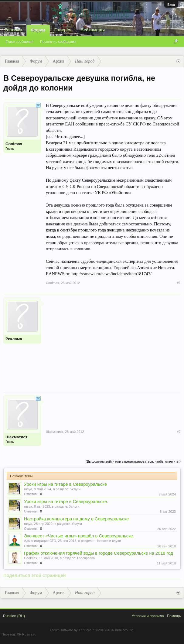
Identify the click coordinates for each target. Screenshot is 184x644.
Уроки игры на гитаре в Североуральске (65, 484)
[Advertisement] (113, 340)
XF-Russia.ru (26, 634)
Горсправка (86, 558)
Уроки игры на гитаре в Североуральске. (66, 502)
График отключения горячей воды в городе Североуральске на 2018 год (99, 553)
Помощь (174, 616)
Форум (38, 30)
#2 (179, 432)
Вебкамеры (93, 30)
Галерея (63, 30)
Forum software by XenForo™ (92, 630)
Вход (171, 5)
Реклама (14, 339)
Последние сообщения (58, 42)
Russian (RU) (14, 616)
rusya (28, 489)
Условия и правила (148, 616)
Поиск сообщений (20, 42)
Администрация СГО (40, 541)
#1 (179, 283)
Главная (13, 30)
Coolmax (14, 144)
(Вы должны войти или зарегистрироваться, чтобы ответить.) (133, 461)
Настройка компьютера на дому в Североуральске (76, 519)
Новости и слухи (108, 541)
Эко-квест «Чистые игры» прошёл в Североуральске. (79, 536)
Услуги (75, 489)
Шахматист (16, 437)
